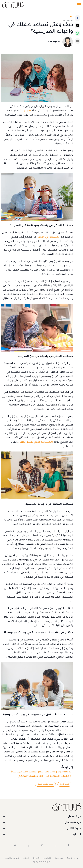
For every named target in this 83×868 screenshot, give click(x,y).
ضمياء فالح (54, 42)
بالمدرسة (25, 111)
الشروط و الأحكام (12, 858)
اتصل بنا (36, 858)
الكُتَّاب (26, 858)
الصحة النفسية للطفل (45, 784)
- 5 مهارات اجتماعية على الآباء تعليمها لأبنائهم (46, 776)
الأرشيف (47, 858)
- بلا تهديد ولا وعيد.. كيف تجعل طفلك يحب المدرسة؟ (42, 772)
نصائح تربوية (64, 784)
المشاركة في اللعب (49, 237)
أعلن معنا (59, 858)
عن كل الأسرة (73, 858)
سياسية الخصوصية (41, 862)
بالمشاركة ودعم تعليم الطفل (36, 442)
